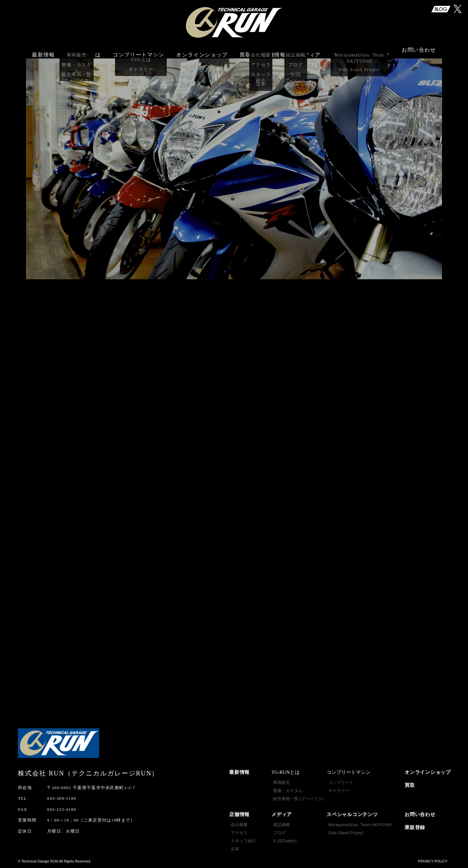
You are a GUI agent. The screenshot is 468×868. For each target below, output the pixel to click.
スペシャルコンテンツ (352, 814)
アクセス (239, 833)
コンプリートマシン (138, 51)
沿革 (235, 849)
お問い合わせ (419, 51)
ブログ (279, 833)
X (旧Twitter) (285, 841)
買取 (245, 51)
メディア (282, 814)
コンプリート (341, 782)
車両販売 (281, 782)
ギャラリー (339, 791)
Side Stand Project (346, 833)
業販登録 (415, 827)
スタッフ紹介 (243, 841)
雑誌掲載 (281, 825)
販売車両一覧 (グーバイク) (298, 799)
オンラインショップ (202, 51)
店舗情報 (239, 814)
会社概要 (239, 825)
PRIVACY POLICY (433, 861)
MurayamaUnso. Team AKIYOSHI (360, 825)
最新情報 (43, 51)
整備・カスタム (288, 791)
